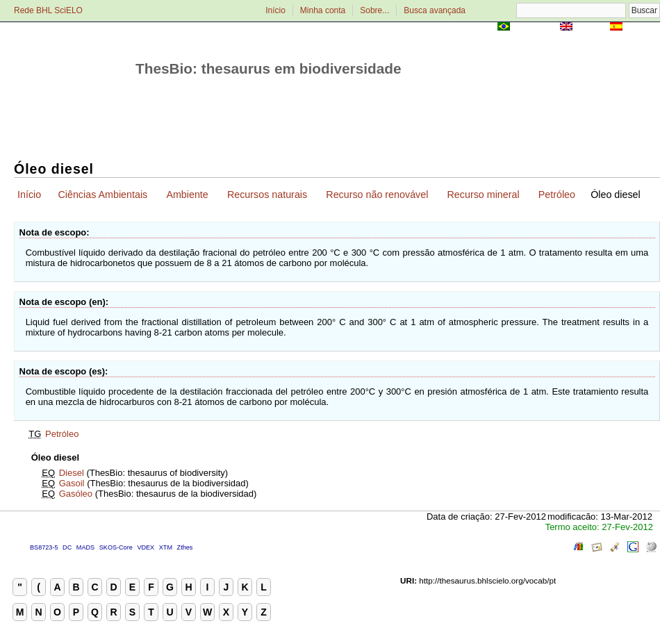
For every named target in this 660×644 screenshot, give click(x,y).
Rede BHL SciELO (48, 10)
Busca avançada (435, 10)
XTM (166, 547)
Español (642, 27)
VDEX (146, 547)
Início (275, 10)
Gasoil (72, 483)
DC (67, 547)
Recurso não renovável (377, 195)
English (591, 27)
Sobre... (374, 10)
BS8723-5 (44, 547)
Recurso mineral (484, 195)
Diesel (72, 473)
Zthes (185, 547)
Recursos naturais (267, 195)
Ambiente (187, 195)
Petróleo (557, 195)
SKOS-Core (116, 547)
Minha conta (323, 10)
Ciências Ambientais (102, 195)
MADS (85, 547)
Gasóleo (76, 494)
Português (535, 27)
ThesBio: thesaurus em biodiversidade (269, 68)
